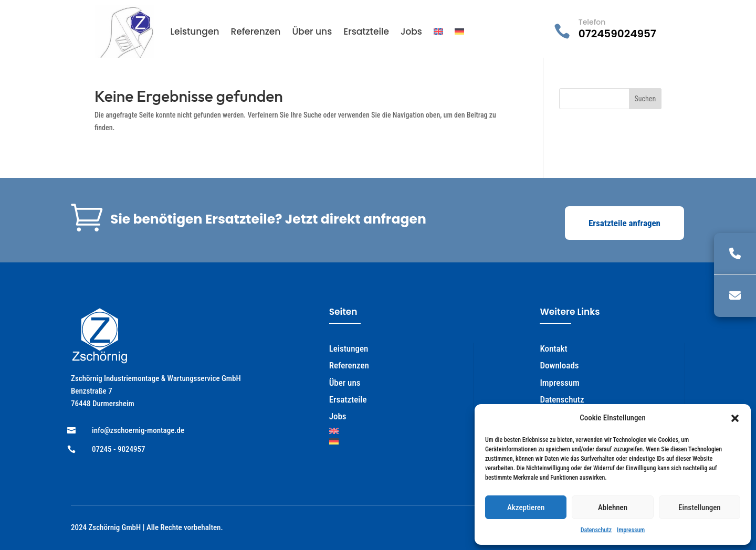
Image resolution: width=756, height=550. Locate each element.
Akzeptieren (526, 507)
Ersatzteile (366, 31)
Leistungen (195, 31)
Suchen (645, 99)
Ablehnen (613, 507)
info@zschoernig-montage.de (138, 430)
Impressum (631, 530)
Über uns (312, 31)
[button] (735, 418)
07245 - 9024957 (119, 449)
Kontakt (553, 348)
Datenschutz (596, 530)
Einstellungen (700, 507)
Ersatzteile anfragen (624, 223)
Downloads (559, 365)
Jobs (411, 31)
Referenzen (255, 31)
